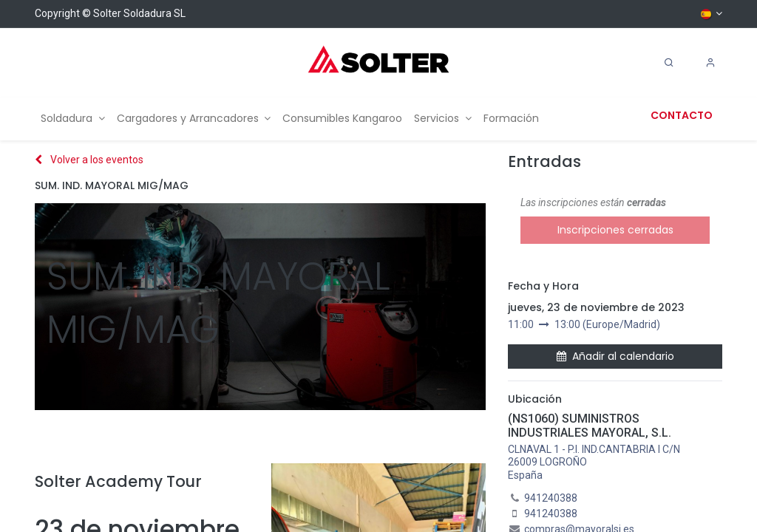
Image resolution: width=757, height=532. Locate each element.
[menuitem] (73, 119)
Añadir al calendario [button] (615, 356)
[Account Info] (710, 63)
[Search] (669, 63)
